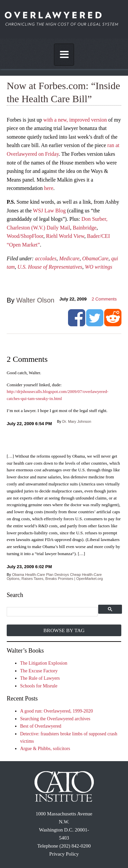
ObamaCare (95, 258)
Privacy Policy (64, 854)
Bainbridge (85, 228)
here (49, 188)
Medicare (69, 258)
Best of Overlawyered (41, 726)
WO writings (99, 267)
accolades (46, 258)
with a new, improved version (75, 120)
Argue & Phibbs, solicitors (45, 749)
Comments (104, 299)
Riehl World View (65, 236)
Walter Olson (36, 300)
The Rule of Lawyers (40, 678)
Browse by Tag (64, 630)
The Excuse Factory (39, 671)
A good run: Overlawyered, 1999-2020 (56, 711)
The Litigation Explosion (44, 663)
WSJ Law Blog (49, 211)
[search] (53, 612)
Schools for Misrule (39, 686)
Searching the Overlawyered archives (55, 719)
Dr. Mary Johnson (77, 421)
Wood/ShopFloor (25, 236)
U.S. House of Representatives (50, 267)
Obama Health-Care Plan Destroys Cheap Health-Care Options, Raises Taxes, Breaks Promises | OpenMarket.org (55, 577)
